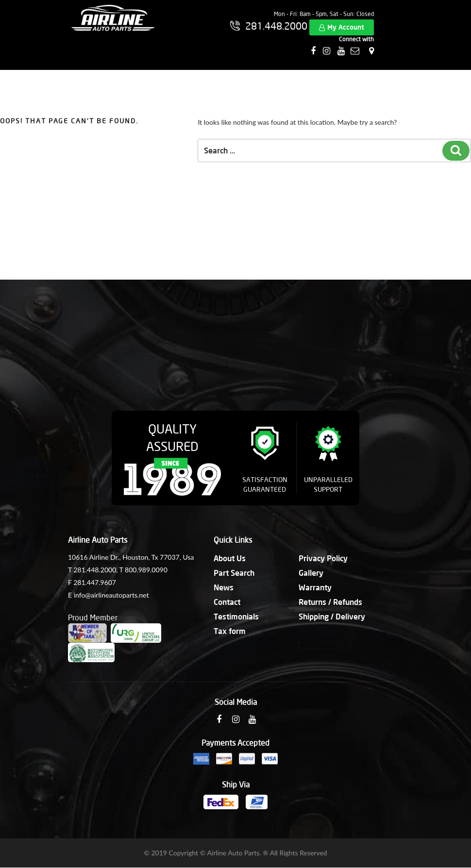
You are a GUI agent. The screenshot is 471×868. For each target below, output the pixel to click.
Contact (227, 602)
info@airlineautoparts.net (111, 595)
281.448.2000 (95, 570)
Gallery (311, 573)
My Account (346, 27)
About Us (230, 558)
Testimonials (236, 616)
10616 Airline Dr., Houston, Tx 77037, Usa (131, 557)
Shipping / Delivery (332, 616)
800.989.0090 (146, 570)
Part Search (234, 573)
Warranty (315, 587)
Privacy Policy (323, 558)
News (224, 587)
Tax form (230, 631)
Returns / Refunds (330, 602)
